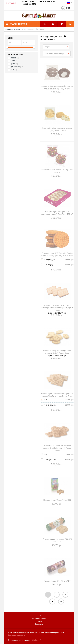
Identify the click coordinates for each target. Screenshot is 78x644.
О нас (39, 616)
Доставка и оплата (39, 618)
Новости (39, 621)
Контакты (39, 624)
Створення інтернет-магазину (20, 640)
